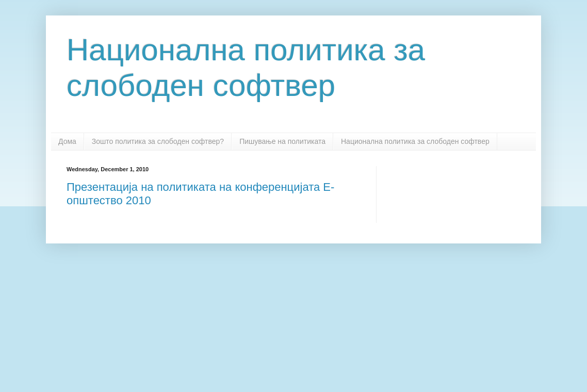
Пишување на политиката (282, 141)
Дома (67, 141)
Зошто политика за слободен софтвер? (158, 141)
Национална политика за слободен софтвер (415, 141)
